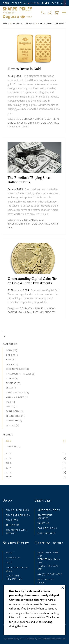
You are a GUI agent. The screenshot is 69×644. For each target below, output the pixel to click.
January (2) (14, 446)
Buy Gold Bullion (17, 510)
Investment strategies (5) (21, 374)
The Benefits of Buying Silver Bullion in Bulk (29, 180)
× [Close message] (63, 587)
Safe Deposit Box (49, 510)
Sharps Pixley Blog (24, 23)
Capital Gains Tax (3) (18, 392)
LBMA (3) (11, 388)
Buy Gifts (12, 520)
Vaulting (43, 523)
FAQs (9, 563)
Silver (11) (12, 364)
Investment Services (45, 517)
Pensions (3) (13, 383)
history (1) (13, 425)
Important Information (14, 577)
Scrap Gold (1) (15, 411)
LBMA (25, 126)
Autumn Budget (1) (17, 397)
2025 (8, 453)
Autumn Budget (44, 312)
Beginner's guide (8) (18, 369)
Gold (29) (12, 350)
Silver (40, 220)
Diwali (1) (12, 406)
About (10, 552)
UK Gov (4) (12, 378)
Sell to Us (13, 525)
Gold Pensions (47, 528)
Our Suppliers (46, 533)
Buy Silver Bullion (18, 515)
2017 (8, 477)
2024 (8, 458)
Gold (23, 119)
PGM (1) (11, 402)
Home (6, 23)
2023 (8, 463)
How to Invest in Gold (24, 69)
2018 (8, 472)
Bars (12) (11, 359)
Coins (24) (12, 355)
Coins (32, 119)
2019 (8, 468)
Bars (40, 119)
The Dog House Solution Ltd (51, 638)
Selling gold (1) (15, 416)
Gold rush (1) (14, 420)
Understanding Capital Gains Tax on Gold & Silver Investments (32, 281)
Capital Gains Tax (20, 312)
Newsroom (13, 557)
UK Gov (50, 308)
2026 (8, 441)
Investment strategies (32, 123)
